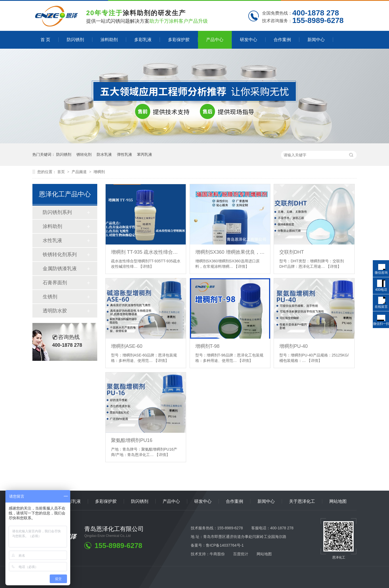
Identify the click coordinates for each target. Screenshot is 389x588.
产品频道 (80, 172)
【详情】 (146, 266)
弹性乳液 (125, 154)
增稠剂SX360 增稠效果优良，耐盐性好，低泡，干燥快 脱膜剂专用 (230, 252)
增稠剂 (99, 172)
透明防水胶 (55, 311)
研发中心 (249, 40)
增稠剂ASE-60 (127, 346)
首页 (62, 172)
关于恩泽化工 (302, 501)
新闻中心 (316, 40)
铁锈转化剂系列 (60, 255)
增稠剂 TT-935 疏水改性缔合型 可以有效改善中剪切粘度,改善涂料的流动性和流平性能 (146, 252)
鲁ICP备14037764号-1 (225, 545)
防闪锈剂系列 (57, 212)
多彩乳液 (143, 40)
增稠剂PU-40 (294, 346)
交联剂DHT (292, 252)
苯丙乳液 (145, 154)
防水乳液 (104, 154)
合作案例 (282, 40)
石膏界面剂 (55, 283)
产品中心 (215, 40)
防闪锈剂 (75, 40)
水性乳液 (52, 240)
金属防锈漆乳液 (60, 269)
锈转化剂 (84, 154)
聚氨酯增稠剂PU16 (132, 440)
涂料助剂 (109, 40)
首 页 (45, 40)
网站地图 (338, 501)
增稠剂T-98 (207, 346)
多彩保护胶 (179, 40)
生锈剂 (50, 297)
